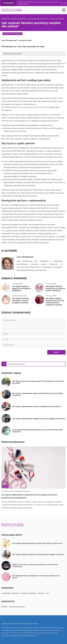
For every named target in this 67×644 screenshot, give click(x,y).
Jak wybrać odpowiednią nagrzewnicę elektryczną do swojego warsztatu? (37, 394)
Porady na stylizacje (13, 34)
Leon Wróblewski (9, 40)
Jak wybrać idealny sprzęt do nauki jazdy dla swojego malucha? (38, 554)
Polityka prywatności (17, 607)
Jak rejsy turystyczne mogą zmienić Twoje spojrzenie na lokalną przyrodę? (38, 382)
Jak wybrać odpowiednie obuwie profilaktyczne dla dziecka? (37, 406)
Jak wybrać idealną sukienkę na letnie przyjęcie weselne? (20, 301)
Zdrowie (41, 593)
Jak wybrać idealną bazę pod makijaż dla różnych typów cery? (37, 543)
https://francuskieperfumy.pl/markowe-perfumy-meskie (25, 107)
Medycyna (16, 593)
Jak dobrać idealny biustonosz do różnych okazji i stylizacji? (55, 288)
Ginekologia (6, 593)
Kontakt (5, 607)
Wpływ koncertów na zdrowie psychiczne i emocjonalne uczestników (35, 566)
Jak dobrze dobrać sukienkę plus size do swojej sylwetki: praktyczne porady (55, 302)
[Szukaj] (4, 364)
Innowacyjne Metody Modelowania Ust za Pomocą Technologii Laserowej (37, 431)
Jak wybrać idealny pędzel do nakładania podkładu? (21, 288)
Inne (48, 593)
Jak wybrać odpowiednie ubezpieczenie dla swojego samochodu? (39, 419)
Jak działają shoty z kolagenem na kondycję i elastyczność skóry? (36, 577)
